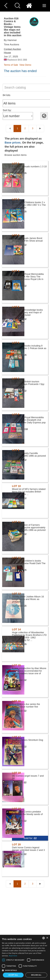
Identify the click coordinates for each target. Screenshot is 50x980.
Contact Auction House (12, 51)
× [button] (47, 938)
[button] (25, 970)
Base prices (13, 143)
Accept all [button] (13, 975)
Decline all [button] (36, 975)
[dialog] (25, 957)
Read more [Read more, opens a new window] (13, 956)
